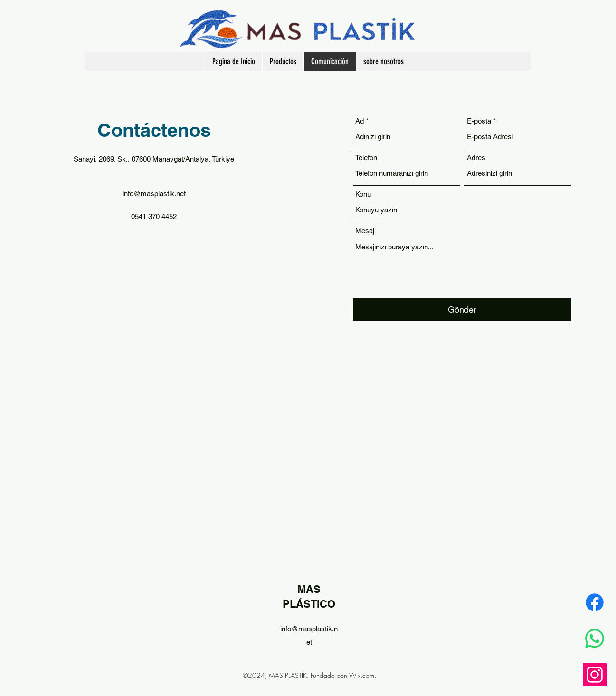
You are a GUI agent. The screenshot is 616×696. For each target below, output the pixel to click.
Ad (360, 121)
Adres (476, 157)
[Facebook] (595, 602)
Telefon (366, 157)
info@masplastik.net (154, 194)
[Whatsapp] (595, 639)
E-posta (479, 121)
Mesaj (365, 231)
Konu (363, 194)
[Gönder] (462, 310)
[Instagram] (595, 675)
